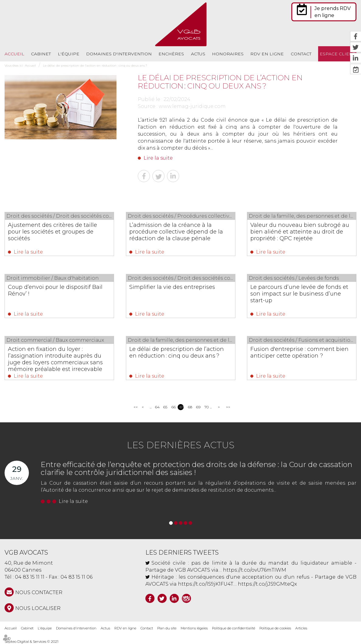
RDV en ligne (267, 54)
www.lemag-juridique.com (192, 106)
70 (206, 407)
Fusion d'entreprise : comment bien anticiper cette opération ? (299, 352)
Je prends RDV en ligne (333, 12)
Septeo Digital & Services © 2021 (31, 641)
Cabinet (41, 54)
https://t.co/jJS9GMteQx (267, 584)
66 (174, 407)
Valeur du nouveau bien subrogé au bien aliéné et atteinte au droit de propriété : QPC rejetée (300, 232)
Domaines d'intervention (119, 54)
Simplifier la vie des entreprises (172, 287)
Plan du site (167, 628)
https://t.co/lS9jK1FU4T (206, 584)
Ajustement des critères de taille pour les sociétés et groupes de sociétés (52, 232)
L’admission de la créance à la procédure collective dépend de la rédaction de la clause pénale (176, 232)
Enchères (171, 54)
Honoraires (228, 54)
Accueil (14, 54)
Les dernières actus (181, 445)
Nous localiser (38, 608)
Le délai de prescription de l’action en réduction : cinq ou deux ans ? (95, 66)
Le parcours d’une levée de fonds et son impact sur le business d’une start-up (299, 294)
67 (182, 407)
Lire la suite (158, 158)
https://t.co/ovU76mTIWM (255, 570)
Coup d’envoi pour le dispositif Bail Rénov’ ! (55, 290)
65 (165, 407)
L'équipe (69, 54)
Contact (301, 54)
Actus (198, 54)
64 (157, 407)
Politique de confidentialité (234, 628)
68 (190, 407)
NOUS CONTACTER (39, 592)
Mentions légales (194, 628)
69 (198, 407)
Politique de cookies (275, 628)
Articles (301, 628)
